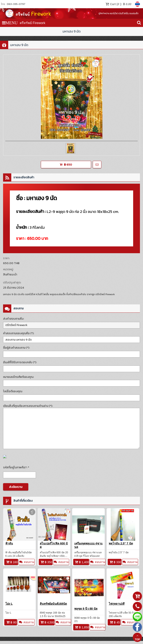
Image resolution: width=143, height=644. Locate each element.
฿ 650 (66, 165)
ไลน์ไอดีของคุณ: (13, 391)
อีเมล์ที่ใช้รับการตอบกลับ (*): (20, 362)
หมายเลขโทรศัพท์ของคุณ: (18, 377)
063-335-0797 (16, 4)
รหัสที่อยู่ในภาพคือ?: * (16, 467)
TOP (137, 638)
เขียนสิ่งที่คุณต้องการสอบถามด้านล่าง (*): (28, 406)
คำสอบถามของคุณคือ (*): (19, 333)
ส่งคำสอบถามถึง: (14, 319)
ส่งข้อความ (16, 487)
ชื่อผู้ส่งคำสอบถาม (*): (16, 348)
